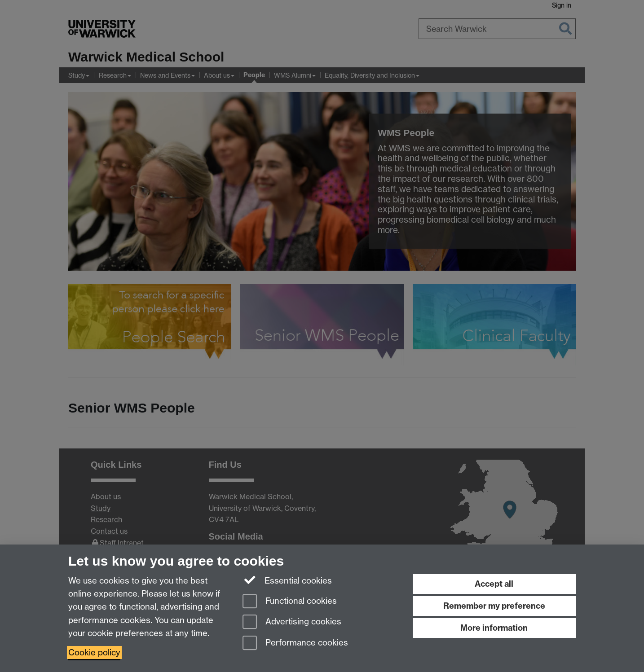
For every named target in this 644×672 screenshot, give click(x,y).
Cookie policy (94, 652)
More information (494, 628)
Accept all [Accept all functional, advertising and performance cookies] (494, 584)
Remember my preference (494, 606)
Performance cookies (295, 643)
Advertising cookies (292, 622)
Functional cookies (290, 602)
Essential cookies (287, 580)
